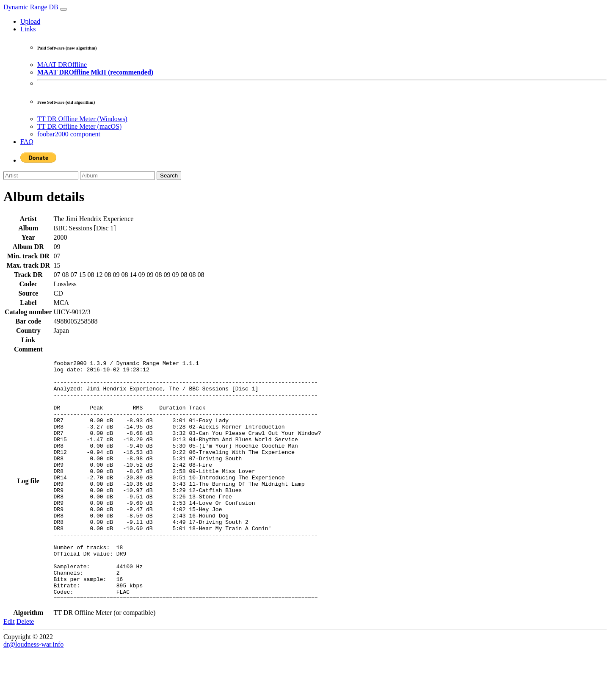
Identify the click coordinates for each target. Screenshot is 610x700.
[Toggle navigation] (63, 9)
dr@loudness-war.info (33, 693)
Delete (25, 670)
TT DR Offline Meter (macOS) (79, 126)
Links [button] (28, 29)
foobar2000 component (69, 134)
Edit (9, 670)
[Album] (117, 176)
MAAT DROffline (62, 65)
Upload (30, 21)
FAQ (27, 142)
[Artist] (41, 176)
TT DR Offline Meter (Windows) (82, 119)
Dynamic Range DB (31, 7)
